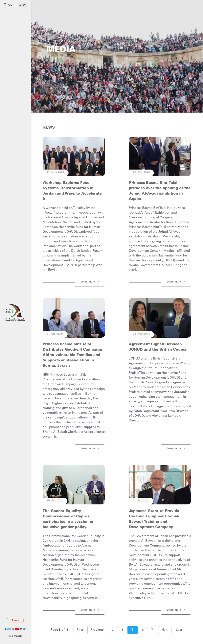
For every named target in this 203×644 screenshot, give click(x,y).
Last (179, 630)
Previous (97, 630)
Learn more (90, 282)
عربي (22, 5)
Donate (15, 620)
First (80, 630)
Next (165, 630)
